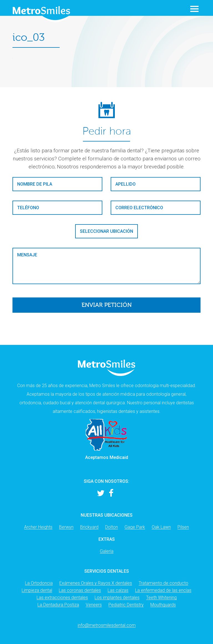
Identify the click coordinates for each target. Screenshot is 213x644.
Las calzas (118, 590)
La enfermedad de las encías (163, 590)
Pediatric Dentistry (126, 605)
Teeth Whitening (161, 598)
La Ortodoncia (39, 583)
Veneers (94, 605)
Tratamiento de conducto (163, 583)
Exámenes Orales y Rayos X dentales (96, 583)
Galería (107, 551)
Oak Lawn (161, 527)
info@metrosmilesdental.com (107, 625)
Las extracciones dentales (62, 598)
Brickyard (89, 527)
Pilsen (183, 527)
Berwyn (66, 527)
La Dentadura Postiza (58, 605)
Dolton (111, 527)
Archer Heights (38, 527)
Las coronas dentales (80, 590)
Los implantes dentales (117, 598)
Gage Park (135, 527)
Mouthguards (163, 605)
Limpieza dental (37, 590)
